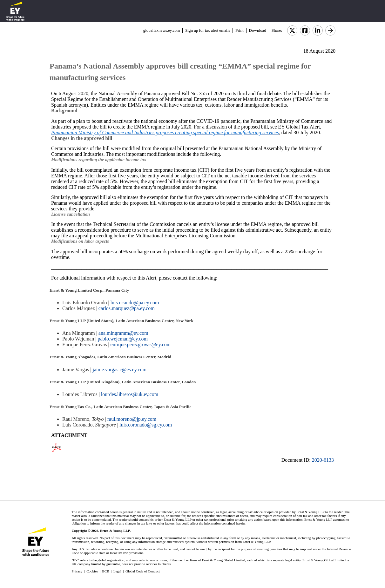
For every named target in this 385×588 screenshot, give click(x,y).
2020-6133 (323, 460)
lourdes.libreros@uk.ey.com (130, 394)
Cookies (92, 571)
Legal (117, 571)
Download (258, 30)
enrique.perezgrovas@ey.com (141, 344)
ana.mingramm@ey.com (123, 333)
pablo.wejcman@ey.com (123, 339)
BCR (106, 571)
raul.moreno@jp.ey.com (132, 419)
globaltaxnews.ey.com (162, 30)
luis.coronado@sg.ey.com (146, 425)
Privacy (77, 571)
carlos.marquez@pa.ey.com (127, 308)
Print (239, 30)
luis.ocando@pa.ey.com (135, 303)
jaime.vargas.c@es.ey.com (119, 370)
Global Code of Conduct (143, 571)
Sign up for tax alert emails (208, 30)
